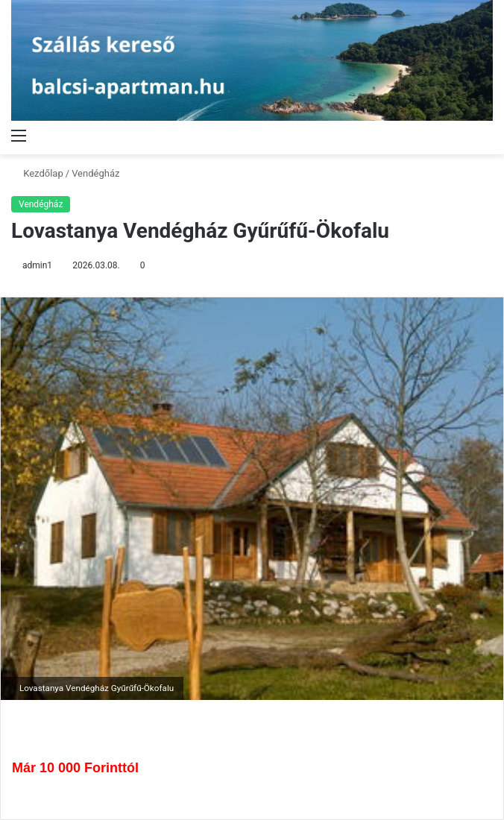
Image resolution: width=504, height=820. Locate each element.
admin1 (37, 265)
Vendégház (95, 173)
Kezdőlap (37, 173)
